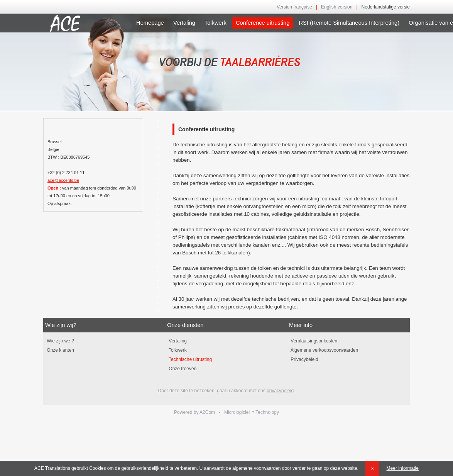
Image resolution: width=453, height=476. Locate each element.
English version (337, 7)
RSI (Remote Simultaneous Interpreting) (349, 23)
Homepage (150, 23)
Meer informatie (403, 468)
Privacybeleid (304, 359)
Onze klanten (60, 350)
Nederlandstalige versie (386, 7)
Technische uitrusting (189, 359)
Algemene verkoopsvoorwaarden (324, 350)
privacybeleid (280, 391)
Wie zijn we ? (60, 341)
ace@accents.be (63, 180)
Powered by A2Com (194, 412)
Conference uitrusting (263, 23)
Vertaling (184, 23)
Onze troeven (182, 369)
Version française (294, 7)
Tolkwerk (216, 23)
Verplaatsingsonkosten (313, 341)
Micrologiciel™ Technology (252, 412)
